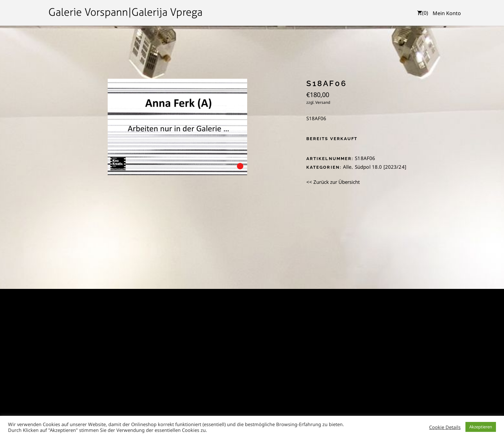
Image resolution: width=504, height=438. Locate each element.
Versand (323, 102)
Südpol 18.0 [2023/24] (381, 167)
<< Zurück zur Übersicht (333, 182)
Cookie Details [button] (445, 427)
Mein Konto (447, 13)
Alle (347, 167)
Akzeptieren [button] (481, 427)
